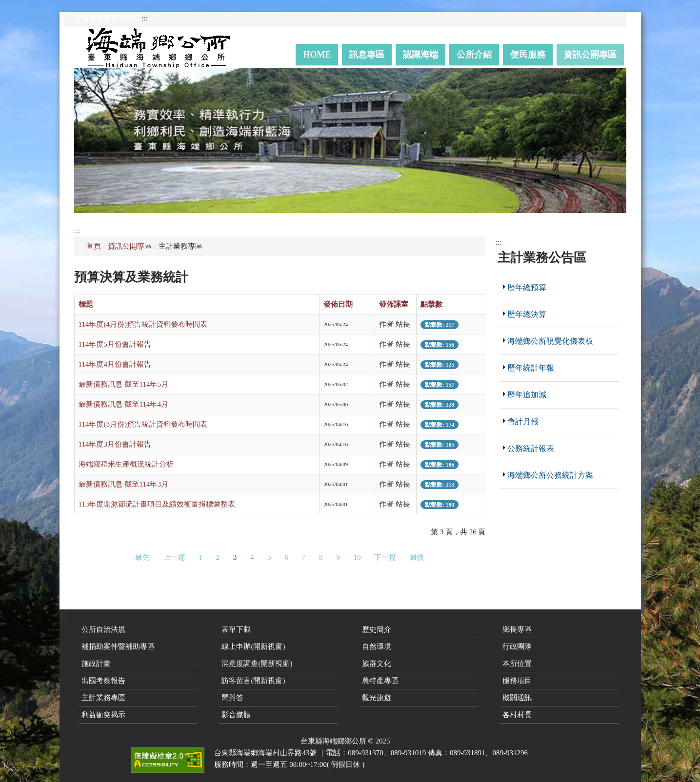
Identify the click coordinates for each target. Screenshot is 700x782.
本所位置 (517, 664)
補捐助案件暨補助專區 (118, 646)
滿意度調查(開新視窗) (257, 664)
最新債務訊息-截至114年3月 (123, 484)
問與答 (232, 698)
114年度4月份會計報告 (115, 364)
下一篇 (385, 557)
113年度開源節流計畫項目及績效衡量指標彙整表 (157, 504)
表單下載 (236, 629)
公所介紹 (474, 55)
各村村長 (517, 715)
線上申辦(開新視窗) (253, 646)
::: (145, 18)
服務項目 (517, 681)
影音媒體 (236, 715)
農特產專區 (380, 681)
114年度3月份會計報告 (115, 444)
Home (317, 55)
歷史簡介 (377, 629)
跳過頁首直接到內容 (107, 18)
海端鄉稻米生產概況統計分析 (126, 464)
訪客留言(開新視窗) (253, 681)
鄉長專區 (517, 629)
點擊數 (431, 304)
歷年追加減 (527, 395)
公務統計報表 (531, 448)
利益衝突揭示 (103, 715)
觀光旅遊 (377, 698)
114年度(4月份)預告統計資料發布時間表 (143, 324)
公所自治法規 (103, 629)
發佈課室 (394, 304)
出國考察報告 (103, 681)
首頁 (94, 246)
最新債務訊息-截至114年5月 (123, 384)
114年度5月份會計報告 (115, 344)
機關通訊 (517, 698)
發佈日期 (338, 304)
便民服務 (528, 55)
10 (357, 557)
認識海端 (420, 55)
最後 (417, 557)
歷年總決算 (527, 314)
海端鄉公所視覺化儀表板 (550, 341)
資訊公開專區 (590, 55)
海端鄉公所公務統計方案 (550, 475)
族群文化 (377, 664)
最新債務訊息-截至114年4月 (123, 404)
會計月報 (523, 421)
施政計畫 (96, 664)
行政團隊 (517, 646)
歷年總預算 (527, 287)
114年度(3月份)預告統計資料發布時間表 (143, 424)
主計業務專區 (103, 698)
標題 (86, 304)
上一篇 (174, 557)
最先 (142, 557)
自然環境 (377, 646)
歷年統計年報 (531, 368)
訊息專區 (367, 55)
